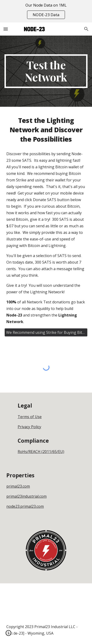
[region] (46, 11)
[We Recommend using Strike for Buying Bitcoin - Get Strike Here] (46, 332)
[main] (46, 71)
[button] (6, 29)
